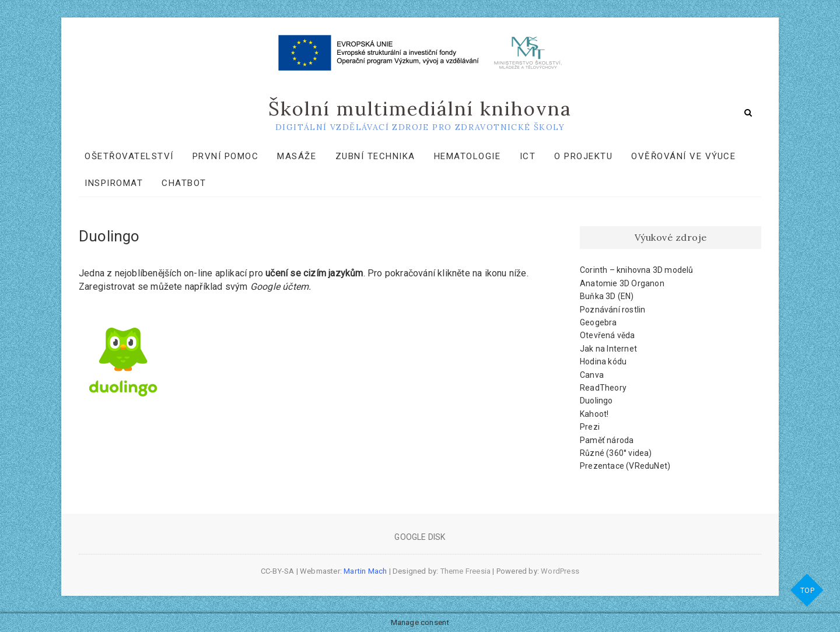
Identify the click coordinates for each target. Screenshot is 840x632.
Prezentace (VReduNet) (625, 466)
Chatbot (184, 183)
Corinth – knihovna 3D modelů (637, 270)
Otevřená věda (608, 335)
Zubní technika (375, 156)
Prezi (590, 427)
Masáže (297, 156)
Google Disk (420, 537)
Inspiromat (114, 183)
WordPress (560, 571)
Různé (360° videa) (616, 453)
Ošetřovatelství (129, 156)
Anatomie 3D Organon (622, 283)
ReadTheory (603, 388)
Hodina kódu (603, 361)
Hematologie (468, 156)
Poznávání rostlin (612, 310)
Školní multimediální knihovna (420, 108)
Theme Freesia (466, 571)
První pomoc (226, 156)
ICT (528, 156)
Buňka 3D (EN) (607, 296)
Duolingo (596, 401)
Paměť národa (607, 440)
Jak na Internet (608, 349)
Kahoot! (594, 414)
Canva (592, 375)
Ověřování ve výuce (683, 156)
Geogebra (598, 322)
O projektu (583, 156)
